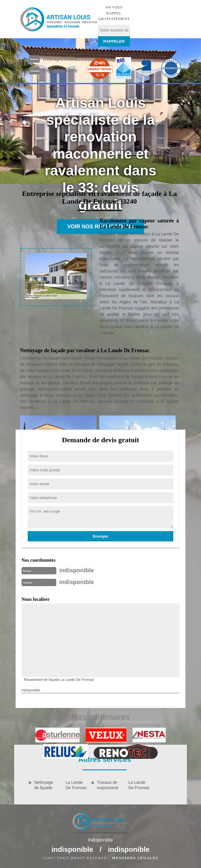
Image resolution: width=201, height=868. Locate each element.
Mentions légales (135, 858)
